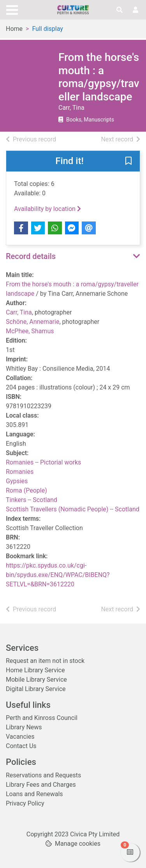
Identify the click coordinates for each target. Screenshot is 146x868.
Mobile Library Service (36, 680)
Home (14, 29)
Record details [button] (31, 256)
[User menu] (135, 10)
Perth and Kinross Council (42, 718)
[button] (128, 162)
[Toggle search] (120, 10)
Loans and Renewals (34, 794)
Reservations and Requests (43, 775)
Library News (24, 727)
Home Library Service (35, 670)
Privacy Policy (25, 803)
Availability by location (47, 209)
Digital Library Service (36, 689)
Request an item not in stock (45, 661)
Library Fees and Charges (41, 785)
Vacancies (20, 737)
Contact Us (21, 746)
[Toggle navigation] (12, 9)
